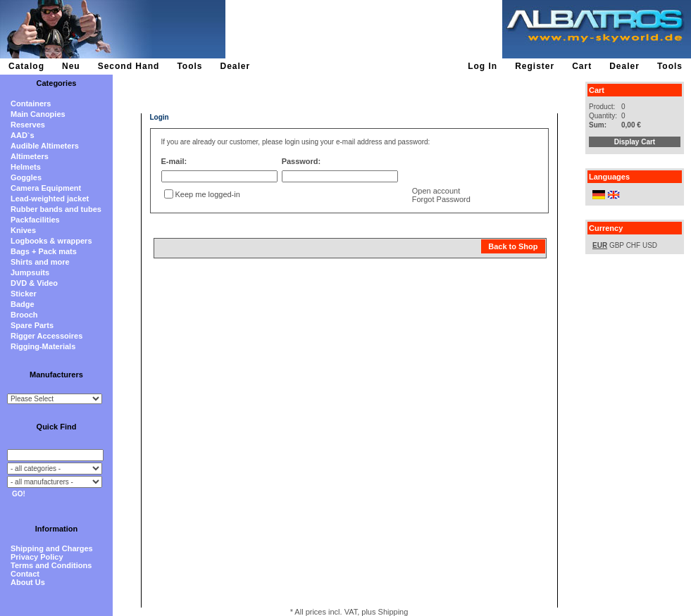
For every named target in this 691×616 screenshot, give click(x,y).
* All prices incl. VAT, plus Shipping (349, 612)
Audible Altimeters (45, 146)
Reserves (28, 125)
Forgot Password (441, 199)
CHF (634, 245)
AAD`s (23, 135)
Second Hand (129, 66)
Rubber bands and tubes (56, 209)
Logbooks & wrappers (51, 241)
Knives (23, 230)
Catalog (26, 66)
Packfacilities (35, 220)
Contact (25, 574)
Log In (483, 66)
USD (650, 245)
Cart (582, 66)
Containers (31, 103)
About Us (28, 582)
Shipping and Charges (52, 548)
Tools (189, 66)
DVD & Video (34, 283)
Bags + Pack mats (44, 251)
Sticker (24, 294)
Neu (71, 66)
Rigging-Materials (43, 346)
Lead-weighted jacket (50, 199)
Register (535, 66)
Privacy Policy (37, 557)
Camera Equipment (46, 188)
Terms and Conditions (51, 565)
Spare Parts (32, 325)
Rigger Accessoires (46, 336)
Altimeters (30, 156)
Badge (23, 304)
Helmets (26, 167)
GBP (617, 245)
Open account (436, 191)
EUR (600, 245)
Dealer (235, 66)
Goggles (26, 177)
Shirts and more (40, 262)
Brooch (24, 315)
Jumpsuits (30, 272)
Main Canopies (38, 114)
